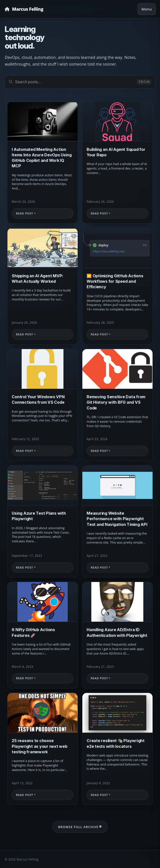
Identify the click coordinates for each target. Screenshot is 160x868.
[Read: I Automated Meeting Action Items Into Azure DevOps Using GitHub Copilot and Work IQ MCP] (43, 162)
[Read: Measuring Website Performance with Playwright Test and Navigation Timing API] (117, 521)
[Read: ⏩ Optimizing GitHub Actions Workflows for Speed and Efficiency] (117, 286)
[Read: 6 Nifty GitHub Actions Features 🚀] (43, 635)
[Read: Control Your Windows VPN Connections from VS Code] (43, 405)
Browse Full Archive (80, 827)
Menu (147, 9)
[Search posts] (80, 82)
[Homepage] (24, 9)
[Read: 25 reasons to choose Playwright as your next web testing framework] (43, 750)
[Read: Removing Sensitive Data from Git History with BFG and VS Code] (117, 405)
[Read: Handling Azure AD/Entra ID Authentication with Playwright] (117, 635)
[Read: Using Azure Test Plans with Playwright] (43, 521)
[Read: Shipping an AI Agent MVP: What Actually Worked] (43, 286)
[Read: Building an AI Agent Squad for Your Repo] (117, 162)
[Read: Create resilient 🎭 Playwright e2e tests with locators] (117, 750)
